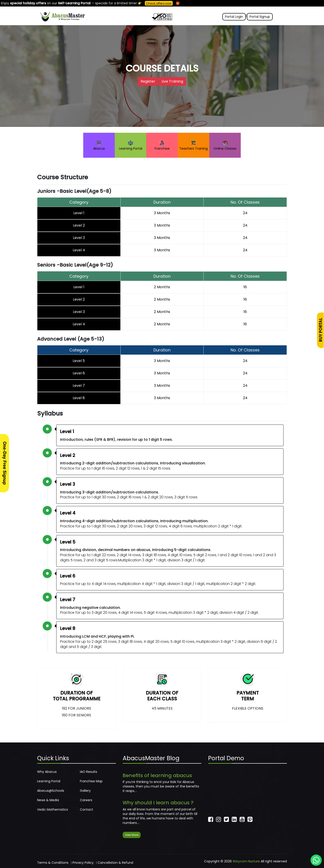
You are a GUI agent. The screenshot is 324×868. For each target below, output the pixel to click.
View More (132, 835)
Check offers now (162, 3)
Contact (87, 810)
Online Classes (225, 145)
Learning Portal (131, 145)
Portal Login (234, 17)
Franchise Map (91, 781)
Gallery (85, 791)
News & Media (48, 800)
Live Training (172, 81)
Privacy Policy (83, 863)
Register (148, 81)
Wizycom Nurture (246, 861)
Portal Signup (260, 17)
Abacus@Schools (51, 791)
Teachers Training (193, 145)
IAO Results (89, 772)
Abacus (99, 145)
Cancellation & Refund (115, 863)
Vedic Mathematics (53, 810)
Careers (86, 800)
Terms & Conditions (53, 863)
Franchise (162, 145)
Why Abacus (47, 772)
